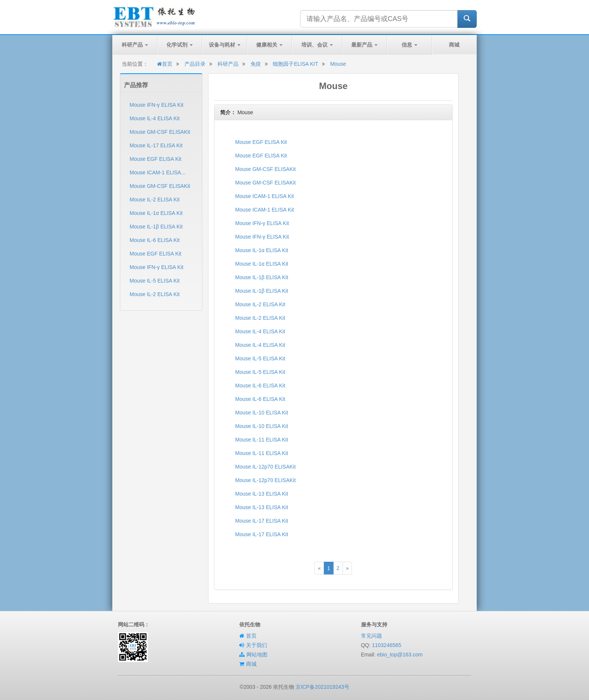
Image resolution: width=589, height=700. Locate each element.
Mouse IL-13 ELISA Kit (262, 494)
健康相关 (269, 45)
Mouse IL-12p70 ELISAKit (265, 467)
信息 (409, 45)
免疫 (256, 64)
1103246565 (387, 645)
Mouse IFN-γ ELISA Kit (156, 105)
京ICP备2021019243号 (322, 687)
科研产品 (135, 45)
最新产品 (364, 45)
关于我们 (257, 645)
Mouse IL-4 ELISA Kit (155, 118)
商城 (454, 45)
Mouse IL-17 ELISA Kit (156, 145)
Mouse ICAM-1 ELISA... (158, 172)
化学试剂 (180, 45)
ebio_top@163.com (400, 655)
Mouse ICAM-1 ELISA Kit (264, 196)
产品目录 (195, 64)
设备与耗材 (225, 45)
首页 (165, 64)
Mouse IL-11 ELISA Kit (262, 440)
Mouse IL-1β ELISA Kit (156, 227)
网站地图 (257, 655)
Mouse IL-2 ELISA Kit (155, 200)
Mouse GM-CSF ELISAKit (160, 132)
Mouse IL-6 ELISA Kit (155, 240)
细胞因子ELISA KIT (295, 64)
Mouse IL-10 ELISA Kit (262, 413)
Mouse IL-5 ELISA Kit (155, 281)
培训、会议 (317, 45)
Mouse (338, 64)
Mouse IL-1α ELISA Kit (156, 213)
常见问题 (372, 636)
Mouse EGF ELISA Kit (156, 159)
